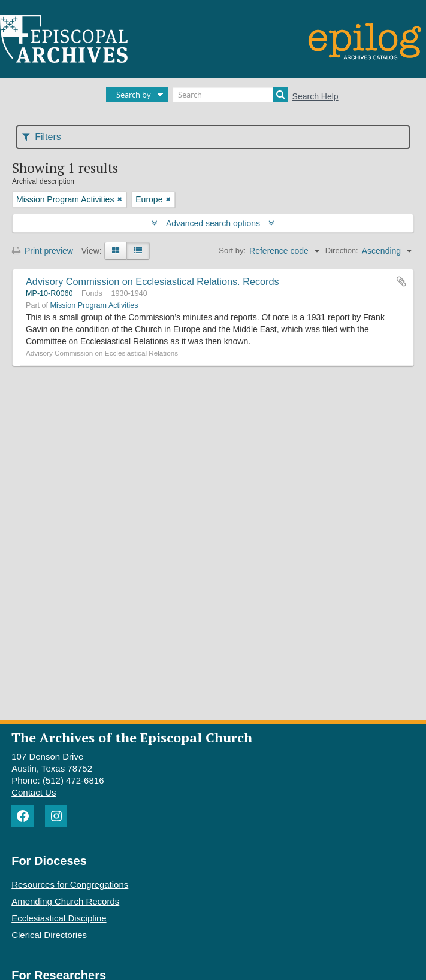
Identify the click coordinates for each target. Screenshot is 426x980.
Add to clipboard (401, 281)
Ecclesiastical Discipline (59, 918)
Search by (134, 95)
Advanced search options (213, 223)
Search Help (315, 96)
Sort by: (232, 251)
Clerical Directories (49, 935)
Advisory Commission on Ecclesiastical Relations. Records (152, 281)
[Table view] (138, 251)
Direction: (342, 251)
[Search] (230, 95)
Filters (42, 137)
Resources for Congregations (70, 885)
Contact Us (34, 792)
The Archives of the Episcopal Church (132, 737)
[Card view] (116, 251)
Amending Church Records (65, 901)
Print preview (43, 251)
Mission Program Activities (94, 305)
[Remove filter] (120, 199)
